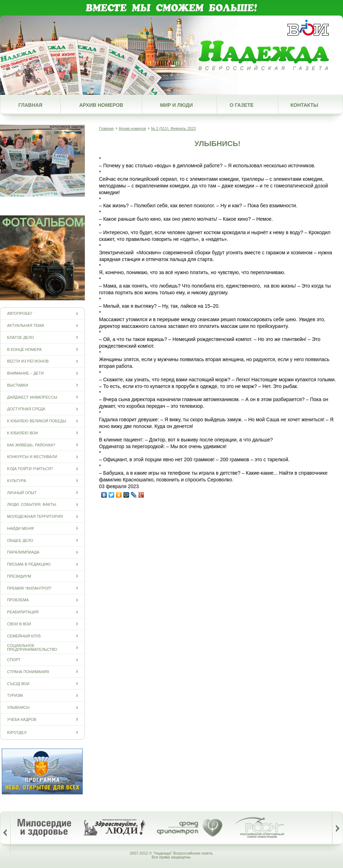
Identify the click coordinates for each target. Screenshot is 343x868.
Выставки (18, 385)
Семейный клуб (24, 636)
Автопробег (20, 314)
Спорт (14, 660)
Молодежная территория (35, 517)
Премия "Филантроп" (29, 588)
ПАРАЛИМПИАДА (23, 552)
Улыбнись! (18, 708)
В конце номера (24, 349)
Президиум (19, 576)
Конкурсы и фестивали (32, 457)
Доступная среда (26, 409)
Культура (17, 481)
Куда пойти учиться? (30, 469)
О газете (242, 105)
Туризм (15, 696)
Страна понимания (28, 672)
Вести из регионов (28, 361)
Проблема (18, 600)
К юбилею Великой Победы (37, 421)
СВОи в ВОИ (19, 624)
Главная (30, 105)
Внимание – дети (25, 373)
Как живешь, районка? (31, 445)
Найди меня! (21, 528)
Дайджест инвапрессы (32, 397)
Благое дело (21, 337)
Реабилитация (23, 612)
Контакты (304, 105)
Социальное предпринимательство (32, 648)
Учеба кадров (22, 719)
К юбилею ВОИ (22, 433)
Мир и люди (176, 105)
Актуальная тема (26, 326)
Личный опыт (22, 493)
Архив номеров (101, 105)
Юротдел (17, 732)
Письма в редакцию (29, 564)
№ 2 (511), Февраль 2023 (173, 128)
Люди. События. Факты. (32, 505)
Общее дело (20, 540)
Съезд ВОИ (18, 684)
